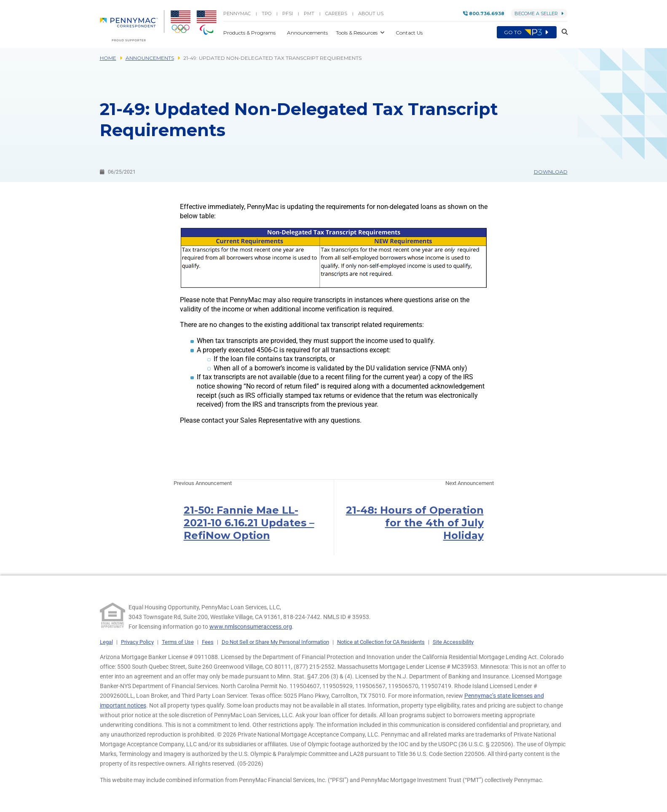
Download (551, 172)
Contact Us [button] (409, 33)
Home (108, 58)
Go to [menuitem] (527, 32)
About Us (371, 13)
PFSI (288, 13)
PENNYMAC (237, 13)
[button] (562, 32)
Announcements (150, 58)
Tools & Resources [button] (357, 33)
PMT (309, 13)
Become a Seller (539, 13)
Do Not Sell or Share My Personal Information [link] (275, 642)
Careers (336, 13)
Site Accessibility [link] (453, 642)
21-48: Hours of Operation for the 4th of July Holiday (415, 523)
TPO (267, 13)
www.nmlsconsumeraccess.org (251, 627)
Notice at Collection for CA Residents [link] (381, 642)
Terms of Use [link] (178, 642)
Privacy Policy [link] (137, 642)
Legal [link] (106, 642)
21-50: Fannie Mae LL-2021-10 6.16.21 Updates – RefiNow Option (249, 523)
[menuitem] (132, 26)
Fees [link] (208, 642)
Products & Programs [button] (250, 33)
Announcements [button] (308, 33)
